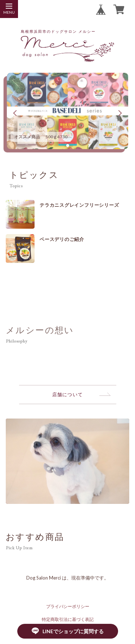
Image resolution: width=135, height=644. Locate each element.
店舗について (68, 394)
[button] (68, 146)
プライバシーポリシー (68, 606)
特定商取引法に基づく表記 (68, 619)
